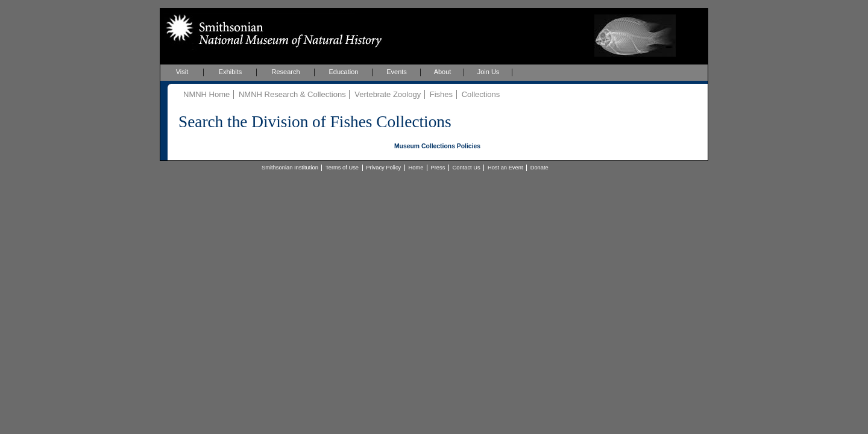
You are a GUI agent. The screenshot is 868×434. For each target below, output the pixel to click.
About (443, 72)
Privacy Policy (383, 168)
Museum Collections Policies (437, 146)
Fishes (441, 94)
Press (438, 168)
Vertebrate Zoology (388, 94)
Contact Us (467, 168)
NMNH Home (206, 94)
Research (285, 72)
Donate (539, 168)
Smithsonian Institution (290, 168)
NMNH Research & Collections (292, 94)
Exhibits (231, 72)
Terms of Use (342, 168)
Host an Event (505, 168)
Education (344, 72)
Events (397, 72)
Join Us (489, 72)
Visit (182, 72)
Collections (481, 94)
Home (416, 168)
